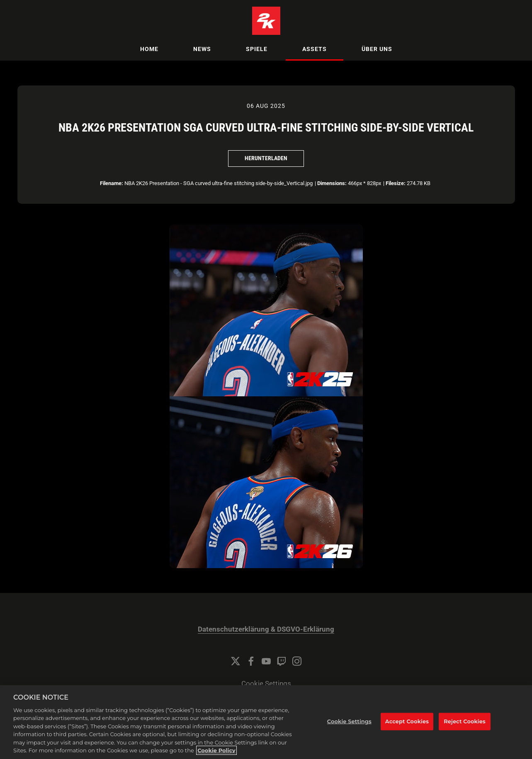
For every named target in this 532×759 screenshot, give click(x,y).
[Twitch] (282, 661)
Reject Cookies (465, 725)
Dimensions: (332, 183)
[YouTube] (266, 661)
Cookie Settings (266, 684)
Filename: (112, 183)
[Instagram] (297, 661)
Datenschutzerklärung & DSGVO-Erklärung (266, 629)
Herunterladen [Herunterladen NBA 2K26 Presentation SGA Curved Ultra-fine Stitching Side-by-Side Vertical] (266, 158)
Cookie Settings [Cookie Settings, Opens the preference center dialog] (349, 725)
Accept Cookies (407, 725)
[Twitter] (236, 661)
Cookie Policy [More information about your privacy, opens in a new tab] (216, 754)
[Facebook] (251, 661)
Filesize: (396, 183)
